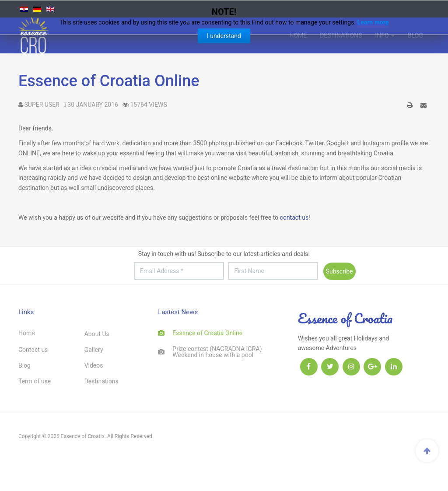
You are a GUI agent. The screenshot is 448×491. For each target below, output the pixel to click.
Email (423, 107)
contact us (294, 217)
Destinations (341, 35)
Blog (415, 35)
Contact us (33, 350)
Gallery (94, 350)
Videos (94, 365)
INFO (385, 35)
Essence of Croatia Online (109, 81)
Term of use (35, 381)
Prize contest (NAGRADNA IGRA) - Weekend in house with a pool (219, 352)
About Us (97, 334)
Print (410, 107)
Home (298, 35)
